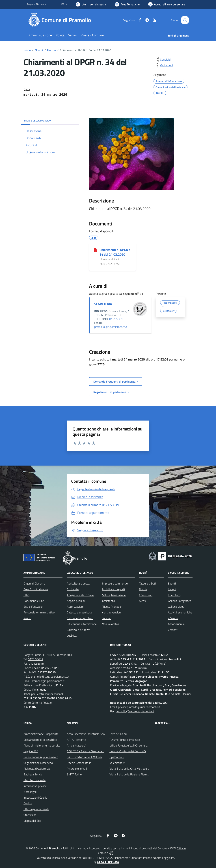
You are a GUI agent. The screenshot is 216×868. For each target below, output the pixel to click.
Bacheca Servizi (33, 774)
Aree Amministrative (36, 589)
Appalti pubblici (76, 601)
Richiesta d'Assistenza (37, 769)
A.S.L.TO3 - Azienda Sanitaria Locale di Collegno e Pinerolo (102, 751)
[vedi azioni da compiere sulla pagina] (164, 65)
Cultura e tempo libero (80, 618)
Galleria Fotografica (180, 601)
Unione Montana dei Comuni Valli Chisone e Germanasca (143, 751)
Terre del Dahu (118, 734)
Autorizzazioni (75, 607)
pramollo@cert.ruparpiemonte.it (50, 677)
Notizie (51, 50)
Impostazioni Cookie (35, 797)
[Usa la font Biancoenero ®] (91, 4)
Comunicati (146, 595)
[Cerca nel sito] (185, 20)
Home (27, 50)
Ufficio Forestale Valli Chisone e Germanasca (136, 745)
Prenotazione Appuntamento (41, 757)
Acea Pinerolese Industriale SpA (86, 734)
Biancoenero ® (122, 858)
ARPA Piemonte (76, 740)
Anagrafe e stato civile (80, 595)
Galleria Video (176, 607)
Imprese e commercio (115, 583)
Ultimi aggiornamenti (36, 809)
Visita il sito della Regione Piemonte (131, 774)
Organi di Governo (34, 583)
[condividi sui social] (163, 59)
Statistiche (30, 815)
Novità (39, 50)
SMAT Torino (74, 774)
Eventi (172, 583)
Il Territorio (174, 595)
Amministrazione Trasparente (41, 734)
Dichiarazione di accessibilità (40, 740)
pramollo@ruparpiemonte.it (111, 327)
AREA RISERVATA (106, 862)
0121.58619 (117, 319)
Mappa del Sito (32, 821)
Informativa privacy (35, 786)
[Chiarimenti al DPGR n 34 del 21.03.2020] (96, 250)
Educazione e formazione (82, 624)
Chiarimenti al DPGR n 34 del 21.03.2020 (115, 252)
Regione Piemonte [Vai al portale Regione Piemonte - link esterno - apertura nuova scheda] (36, 4)
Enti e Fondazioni (34, 607)
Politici (27, 618)
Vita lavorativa (111, 624)
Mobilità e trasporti (114, 589)
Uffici (26, 595)
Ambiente (73, 589)
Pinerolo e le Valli (77, 769)
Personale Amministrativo (39, 612)
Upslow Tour (117, 757)
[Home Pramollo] (61, 20)
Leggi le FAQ (31, 751)
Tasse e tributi (147, 583)
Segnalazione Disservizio (38, 763)
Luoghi (172, 589)
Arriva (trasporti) (76, 745)
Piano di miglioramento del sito (42, 745)
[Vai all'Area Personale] (167, 4)
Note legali (30, 792)
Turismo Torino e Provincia (125, 740)
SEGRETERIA (103, 304)
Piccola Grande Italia (79, 763)
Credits (28, 803)
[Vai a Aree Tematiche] (127, 4)
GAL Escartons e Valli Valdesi (84, 757)
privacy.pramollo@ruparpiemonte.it (139, 707)
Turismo (107, 618)
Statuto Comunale (34, 780)
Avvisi (143, 601)
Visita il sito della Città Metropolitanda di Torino (138, 769)
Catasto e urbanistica (79, 612)
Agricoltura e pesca (78, 583)
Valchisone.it (117, 763)
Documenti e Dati (34, 601)
